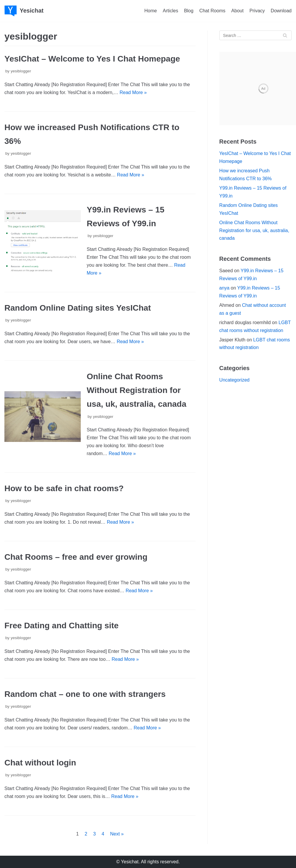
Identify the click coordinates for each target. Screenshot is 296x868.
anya (224, 288)
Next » (117, 834)
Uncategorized (234, 380)
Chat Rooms (212, 11)
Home (150, 11)
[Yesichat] (24, 11)
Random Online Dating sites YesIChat (78, 308)
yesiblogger (21, 71)
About (238, 11)
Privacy (257, 11)
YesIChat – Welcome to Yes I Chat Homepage (92, 59)
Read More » (133, 92)
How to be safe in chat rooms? (64, 488)
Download (281, 11)
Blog (189, 11)
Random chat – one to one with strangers (85, 694)
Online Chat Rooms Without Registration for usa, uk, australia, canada (136, 390)
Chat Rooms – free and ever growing (76, 557)
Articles (170, 11)
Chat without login (40, 763)
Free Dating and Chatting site (62, 626)
